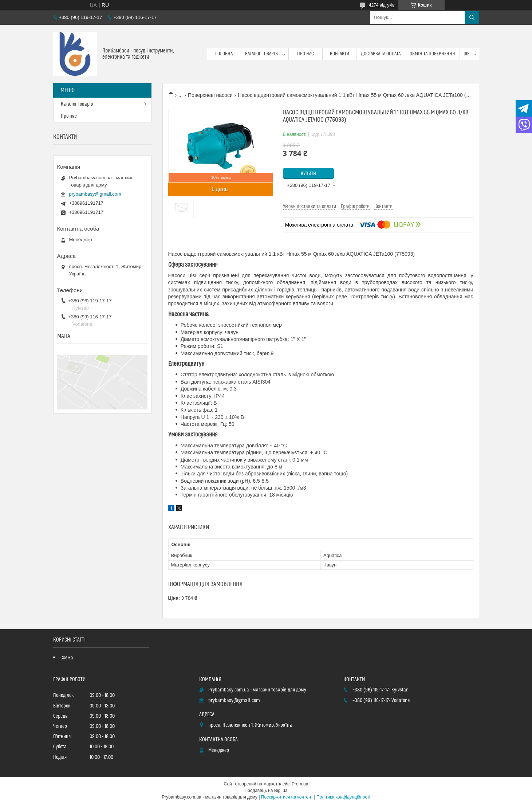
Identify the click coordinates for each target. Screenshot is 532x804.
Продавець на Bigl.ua (266, 791)
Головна (224, 54)
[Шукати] (472, 17)
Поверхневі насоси (210, 95)
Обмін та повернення (432, 54)
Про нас (306, 54)
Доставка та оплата (381, 54)
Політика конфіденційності (343, 797)
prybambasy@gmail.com (95, 194)
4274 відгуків (382, 5)
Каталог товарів (261, 54)
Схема (67, 658)
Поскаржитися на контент (287, 797)
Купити (308, 174)
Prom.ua (300, 784)
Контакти (340, 54)
